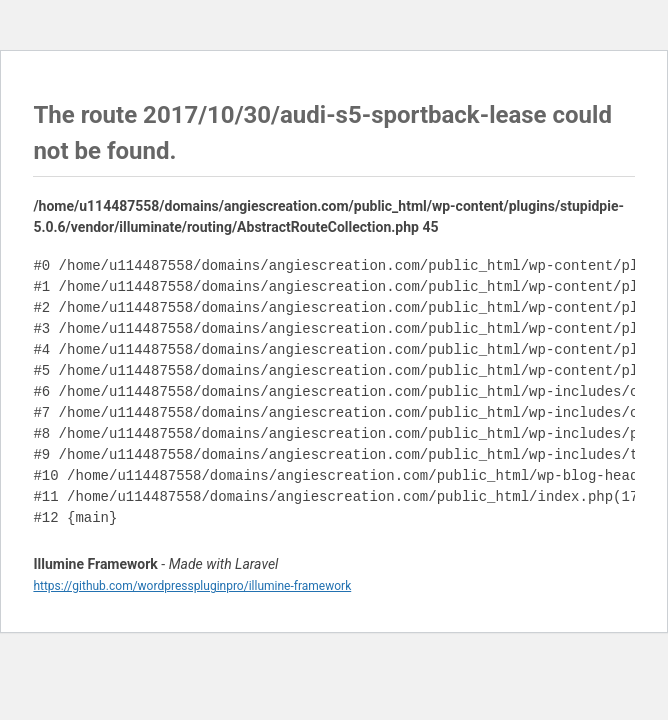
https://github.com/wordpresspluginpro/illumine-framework (192, 586)
